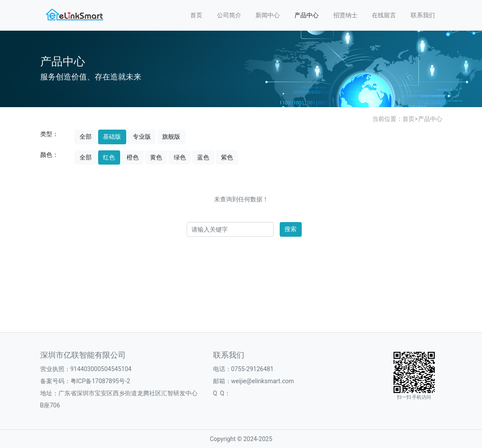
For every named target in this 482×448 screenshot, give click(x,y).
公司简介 (229, 15)
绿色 (180, 157)
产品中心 (306, 15)
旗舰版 (171, 137)
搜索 (290, 229)
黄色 (156, 157)
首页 (196, 15)
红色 (109, 157)
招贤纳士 (345, 15)
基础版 (112, 137)
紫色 (227, 157)
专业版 (142, 137)
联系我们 (423, 15)
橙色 (133, 157)
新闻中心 (268, 15)
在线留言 (384, 15)
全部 (86, 137)
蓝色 (203, 157)
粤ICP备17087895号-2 (100, 381)
